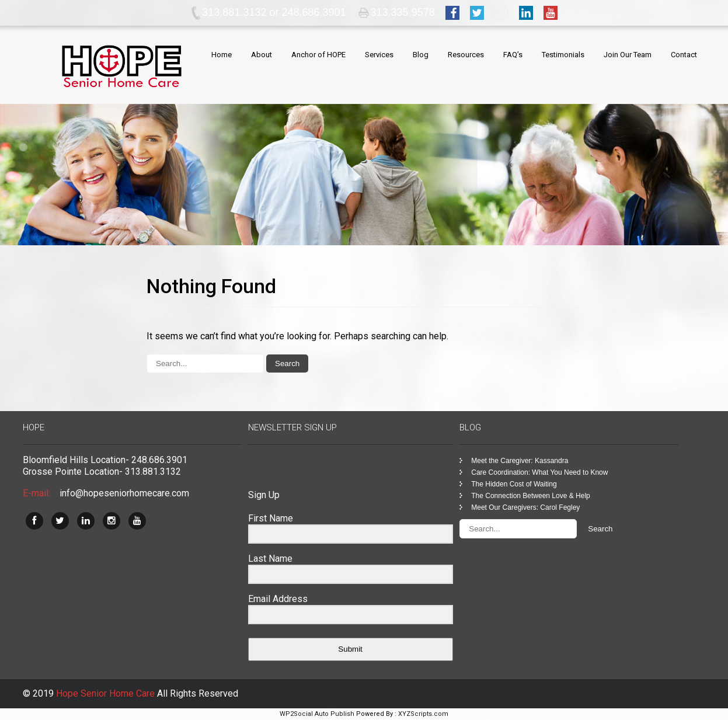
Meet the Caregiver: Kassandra (520, 461)
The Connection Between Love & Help (530, 496)
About (262, 55)
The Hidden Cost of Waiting (514, 484)
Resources (466, 55)
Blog (421, 55)
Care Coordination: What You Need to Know (539, 472)
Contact (684, 55)
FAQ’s (513, 55)
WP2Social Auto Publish (317, 714)
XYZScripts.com (423, 714)
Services (379, 55)
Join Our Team (628, 55)
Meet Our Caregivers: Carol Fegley (525, 507)
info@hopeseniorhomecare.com (124, 493)
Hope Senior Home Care (107, 693)
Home (222, 55)
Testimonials (563, 55)
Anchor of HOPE (318, 55)
